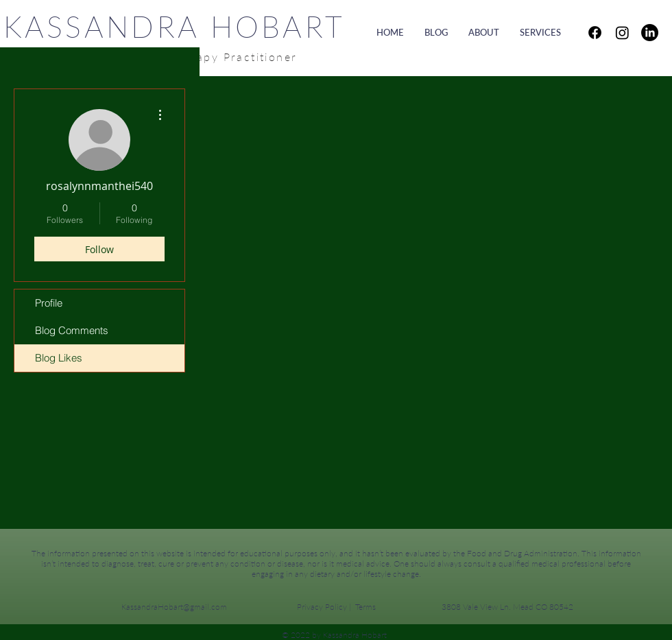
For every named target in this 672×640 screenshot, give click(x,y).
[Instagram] (622, 33)
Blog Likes (59, 358)
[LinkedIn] (650, 33)
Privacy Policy (322, 607)
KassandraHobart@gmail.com (174, 607)
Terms (365, 607)
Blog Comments (72, 330)
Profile (49, 303)
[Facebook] (595, 33)
